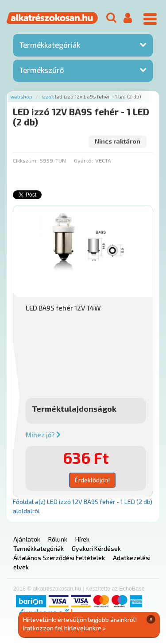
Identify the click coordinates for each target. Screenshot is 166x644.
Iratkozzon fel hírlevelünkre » (64, 628)
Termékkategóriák (50, 45)
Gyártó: (83, 160)
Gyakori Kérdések (96, 548)
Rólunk (58, 539)
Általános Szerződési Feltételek (59, 558)
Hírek (82, 539)
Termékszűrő (42, 70)
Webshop (21, 97)
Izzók (48, 97)
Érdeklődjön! (92, 480)
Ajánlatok (27, 539)
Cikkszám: (25, 160)
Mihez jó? (43, 435)
